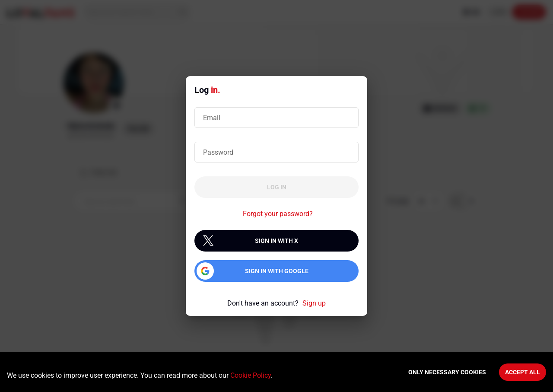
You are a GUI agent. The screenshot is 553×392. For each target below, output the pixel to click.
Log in (277, 187)
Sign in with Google (277, 271)
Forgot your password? (278, 214)
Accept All (523, 372)
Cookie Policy (251, 375)
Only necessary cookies (447, 372)
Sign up (314, 303)
